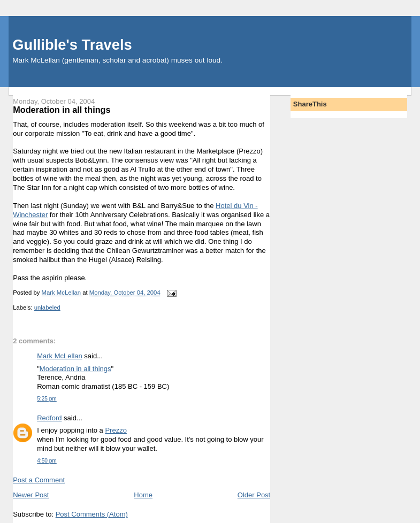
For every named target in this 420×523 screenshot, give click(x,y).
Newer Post (31, 495)
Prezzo (116, 430)
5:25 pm (47, 399)
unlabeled (47, 307)
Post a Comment (39, 480)
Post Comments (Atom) (92, 514)
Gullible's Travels (72, 45)
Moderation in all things (75, 369)
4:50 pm (47, 461)
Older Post (254, 495)
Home (143, 495)
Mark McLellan (60, 356)
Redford (49, 418)
